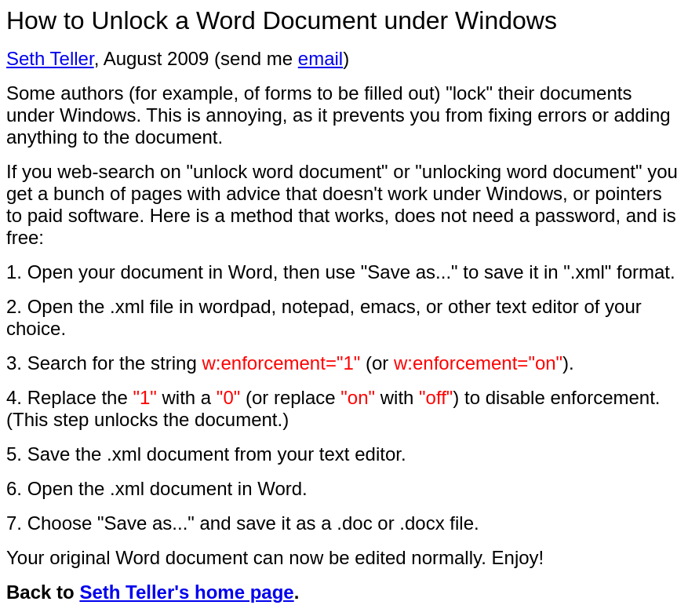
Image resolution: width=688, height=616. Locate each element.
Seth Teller (50, 58)
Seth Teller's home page (186, 592)
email (320, 58)
